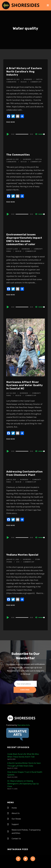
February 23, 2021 (13, 79)
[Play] (8, 134)
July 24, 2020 (11, 393)
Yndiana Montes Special (22, 555)
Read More (11, 122)
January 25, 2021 (13, 159)
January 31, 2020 (13, 559)
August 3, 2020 (12, 249)
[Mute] (37, 134)
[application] (25, 134)
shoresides (28, 79)
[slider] (22, 134)
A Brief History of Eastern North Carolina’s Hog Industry (24, 71)
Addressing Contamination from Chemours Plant (24, 473)
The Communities (18, 155)
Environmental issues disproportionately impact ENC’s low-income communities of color (24, 239)
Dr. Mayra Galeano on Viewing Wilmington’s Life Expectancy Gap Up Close (23, 784)
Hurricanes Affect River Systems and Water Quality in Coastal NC (24, 385)
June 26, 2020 (11, 480)
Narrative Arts (24, 725)
